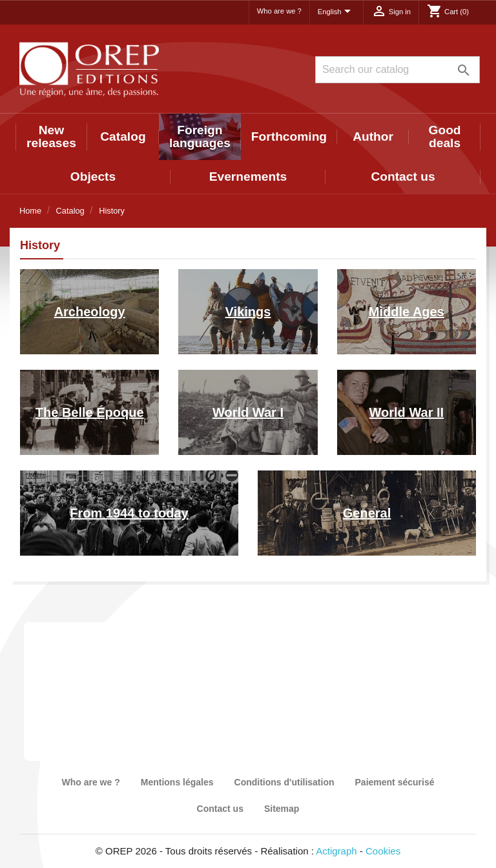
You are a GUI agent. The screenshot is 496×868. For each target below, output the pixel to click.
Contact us (403, 177)
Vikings (248, 312)
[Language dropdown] (336, 12)
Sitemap (282, 809)
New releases (51, 136)
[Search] (398, 70)
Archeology (90, 312)
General (367, 513)
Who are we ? (279, 11)
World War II (407, 412)
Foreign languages (200, 136)
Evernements (248, 177)
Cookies (383, 851)
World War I (248, 412)
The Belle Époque (90, 412)
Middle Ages (407, 312)
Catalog (123, 136)
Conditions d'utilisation (284, 782)
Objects (93, 177)
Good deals (445, 136)
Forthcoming (289, 136)
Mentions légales (177, 782)
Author (373, 136)
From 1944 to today (129, 513)
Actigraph (336, 851)
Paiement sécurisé (395, 782)
